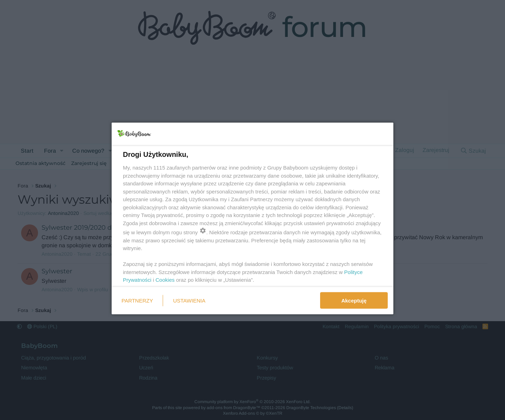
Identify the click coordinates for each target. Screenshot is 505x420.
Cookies (165, 280)
